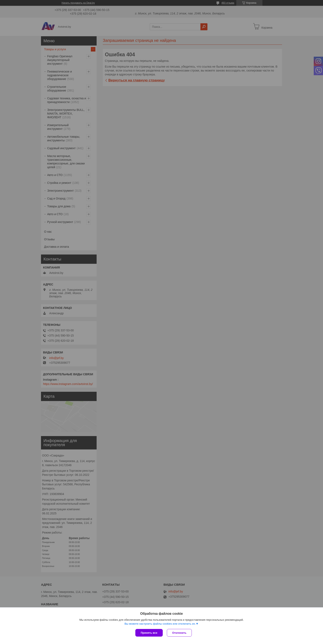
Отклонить (179, 633)
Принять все (149, 633)
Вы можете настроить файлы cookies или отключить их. (160, 624)
